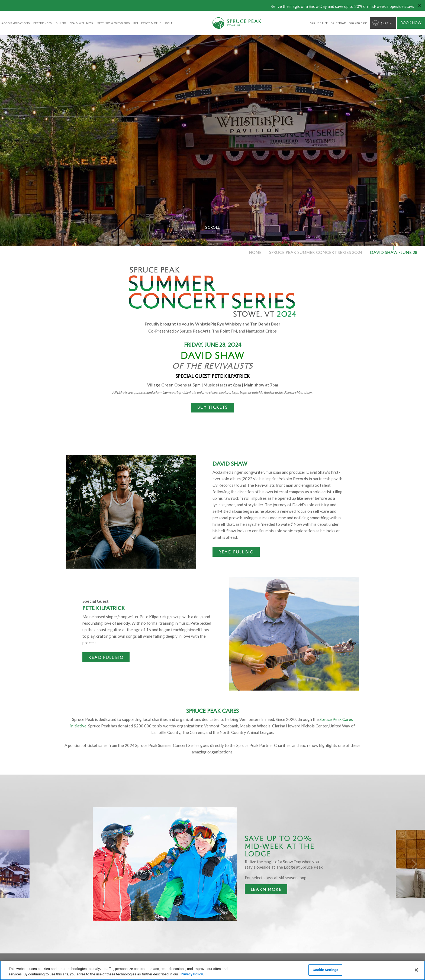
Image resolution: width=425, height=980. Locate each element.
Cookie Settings (326, 970)
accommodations (15, 23)
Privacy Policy (192, 974)
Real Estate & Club (147, 23)
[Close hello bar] (420, 5)
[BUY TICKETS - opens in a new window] (212, 408)
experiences (43, 23)
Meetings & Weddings (113, 23)
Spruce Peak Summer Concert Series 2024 (316, 252)
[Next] (411, 864)
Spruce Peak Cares (212, 711)
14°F (383, 23)
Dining (61, 23)
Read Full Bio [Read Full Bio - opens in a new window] (236, 552)
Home (255, 252)
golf (169, 23)
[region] (212, 970)
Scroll (212, 227)
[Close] (416, 970)
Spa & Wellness (81, 23)
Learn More (263, 890)
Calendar (338, 23)
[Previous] (14, 864)
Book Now (411, 23)
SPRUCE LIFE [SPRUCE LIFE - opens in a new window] (319, 23)
